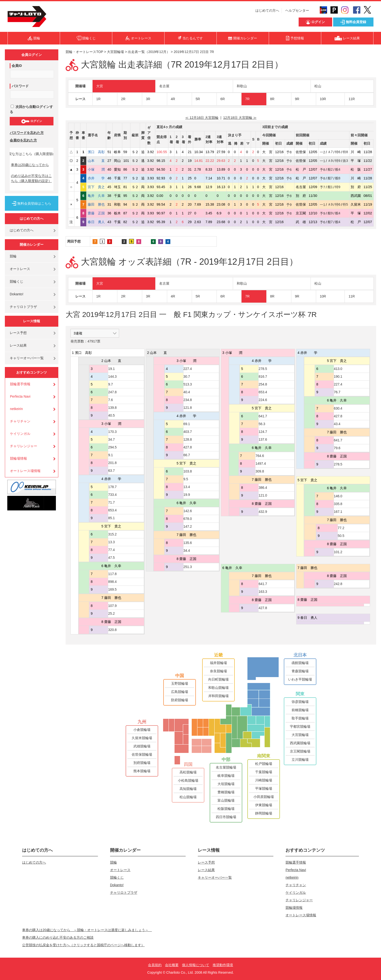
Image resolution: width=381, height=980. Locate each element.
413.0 (338, 369)
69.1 (187, 424)
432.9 (263, 512)
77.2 (341, 528)
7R (247, 99)
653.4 (112, 510)
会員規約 (155, 965)
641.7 (263, 416)
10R (323, 99)
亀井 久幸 (96, 196)
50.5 (341, 536)
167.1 (338, 512)
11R (352, 99)
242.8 (338, 584)
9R (297, 99)
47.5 (111, 558)
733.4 (112, 495)
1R (98, 99)
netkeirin (16, 409)
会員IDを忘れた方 (23, 140)
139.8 (112, 408)
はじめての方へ (267, 10)
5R (198, 99)
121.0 (263, 495)
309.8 (260, 471)
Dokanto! (17, 294)
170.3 (112, 432)
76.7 (337, 392)
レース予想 (18, 333)
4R (173, 99)
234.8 (188, 400)
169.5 (112, 589)
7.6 (110, 400)
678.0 (188, 519)
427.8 (188, 447)
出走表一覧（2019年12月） (149, 52)
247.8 (112, 392)
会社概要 (172, 965)
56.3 (262, 424)
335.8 (338, 504)
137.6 (263, 439)
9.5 (186, 479)
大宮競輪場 (115, 52)
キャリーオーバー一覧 (27, 358)
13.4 (187, 487)
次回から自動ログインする (31, 109)
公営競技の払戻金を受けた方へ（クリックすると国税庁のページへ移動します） (83, 945)
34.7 (111, 439)
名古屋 (164, 86)
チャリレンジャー (24, 446)
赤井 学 (96, 178)
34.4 (187, 551)
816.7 (263, 376)
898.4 (112, 582)
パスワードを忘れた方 (27, 133)
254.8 (263, 384)
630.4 (338, 408)
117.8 (112, 574)
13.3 (111, 542)
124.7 (263, 432)
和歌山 (242, 86)
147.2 (188, 526)
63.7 (111, 471)
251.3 (188, 567)
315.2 (112, 534)
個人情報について (196, 965)
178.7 (112, 487)
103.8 (188, 471)
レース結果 (18, 345)
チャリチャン (20, 421)
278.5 (263, 369)
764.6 (260, 456)
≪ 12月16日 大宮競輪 (202, 118)
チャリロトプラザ (23, 307)
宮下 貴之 (96, 187)
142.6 (188, 511)
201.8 (112, 463)
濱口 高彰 (96, 152)
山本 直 (96, 161)
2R (123, 99)
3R (148, 99)
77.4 (111, 550)
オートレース (20, 269)
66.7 (187, 455)
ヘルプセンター (297, 10)
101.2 (338, 552)
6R (223, 99)
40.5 (111, 415)
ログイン (31, 121)
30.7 (187, 376)
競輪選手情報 (20, 384)
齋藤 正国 (96, 213)
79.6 (337, 448)
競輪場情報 (18, 458)
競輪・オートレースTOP (84, 52)
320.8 (112, 630)
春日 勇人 (96, 222)
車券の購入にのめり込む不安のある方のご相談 (58, 937)
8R (272, 99)
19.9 (187, 495)
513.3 (188, 384)
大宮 (100, 86)
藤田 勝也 (96, 204)
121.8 (188, 408)
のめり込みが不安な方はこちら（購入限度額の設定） (31, 178)
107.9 (112, 606)
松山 (318, 86)
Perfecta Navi (20, 396)
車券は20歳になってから (30, 165)
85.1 (111, 518)
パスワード (20, 86)
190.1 (338, 376)
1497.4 (261, 464)
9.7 (110, 384)
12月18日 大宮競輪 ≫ (240, 118)
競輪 (13, 256)
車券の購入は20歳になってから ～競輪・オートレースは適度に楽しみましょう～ (87, 930)
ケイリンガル (20, 434)
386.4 (263, 488)
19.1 (111, 369)
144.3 (112, 376)
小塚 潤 (96, 169)
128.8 (188, 439)
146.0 (338, 496)
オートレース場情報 (25, 471)
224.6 (263, 400)
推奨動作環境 (223, 965)
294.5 (112, 447)
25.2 (111, 613)
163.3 (263, 592)
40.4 (187, 392)
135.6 (188, 543)
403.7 (188, 432)
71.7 (111, 502)
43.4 (337, 424)
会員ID (17, 66)
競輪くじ (17, 281)
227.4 (188, 369)
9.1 (110, 455)
